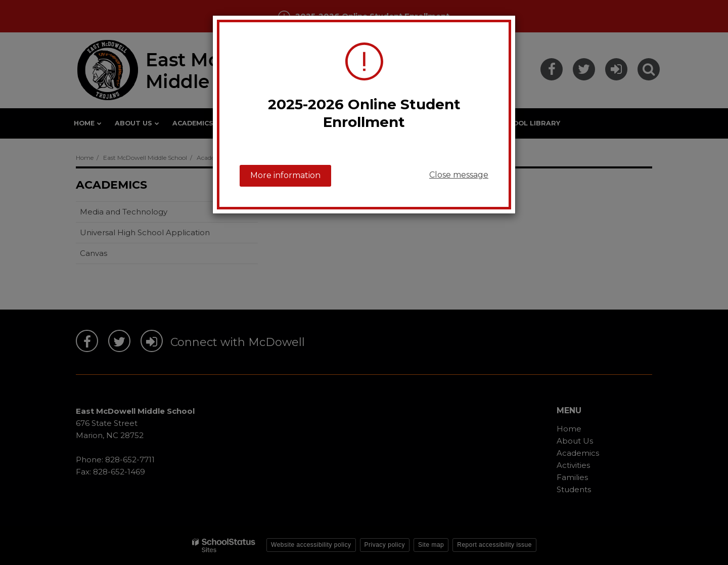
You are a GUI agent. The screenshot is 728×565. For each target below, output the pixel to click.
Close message (459, 175)
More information (285, 175)
